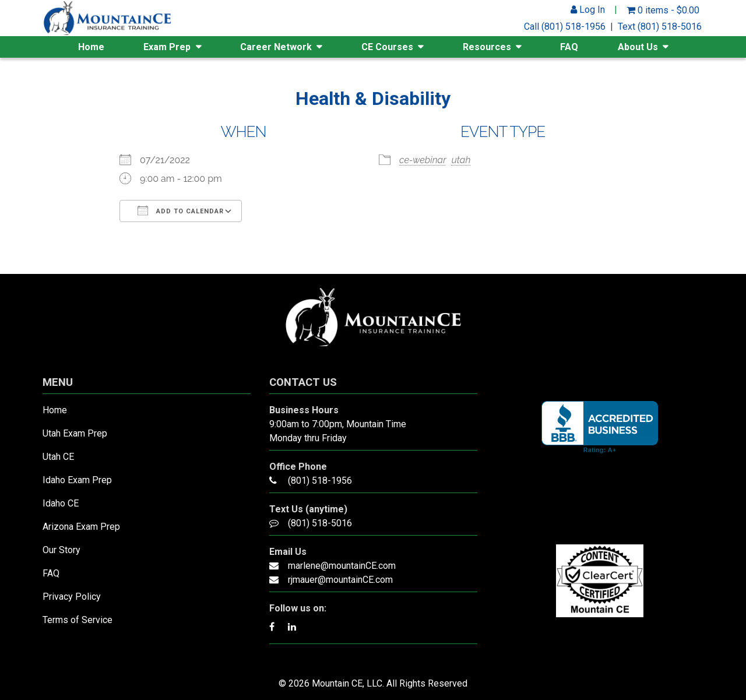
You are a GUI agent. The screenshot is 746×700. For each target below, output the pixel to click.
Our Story (61, 550)
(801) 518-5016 (320, 523)
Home (91, 47)
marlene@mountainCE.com (342, 566)
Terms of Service (78, 620)
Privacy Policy (72, 597)
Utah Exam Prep (75, 433)
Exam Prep (167, 47)
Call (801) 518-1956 (565, 27)
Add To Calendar (181, 210)
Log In (588, 10)
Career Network (276, 47)
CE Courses (387, 47)
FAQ (569, 47)
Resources (487, 47)
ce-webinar (423, 160)
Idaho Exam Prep (77, 480)
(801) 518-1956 (320, 481)
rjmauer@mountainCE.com (340, 580)
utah (461, 160)
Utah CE (58, 457)
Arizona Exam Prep (81, 527)
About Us (638, 47)
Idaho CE (61, 503)
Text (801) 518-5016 (660, 27)
